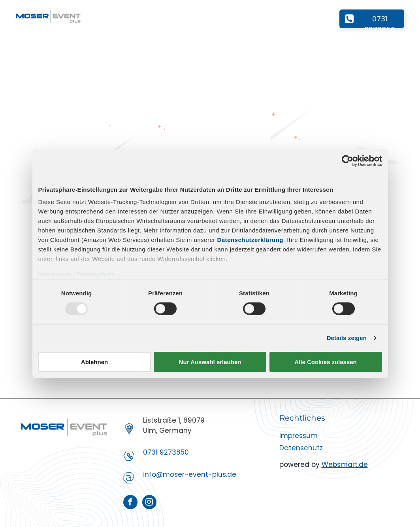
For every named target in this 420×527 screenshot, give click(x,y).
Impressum (55, 274)
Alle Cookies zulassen (326, 362)
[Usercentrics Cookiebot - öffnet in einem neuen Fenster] (347, 161)
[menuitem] (103, 17)
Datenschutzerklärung (250, 240)
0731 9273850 (166, 452)
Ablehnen (94, 362)
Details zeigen (347, 338)
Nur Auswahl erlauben (210, 362)
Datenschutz (96, 274)
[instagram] (149, 503)
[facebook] (130, 503)
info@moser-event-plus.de (190, 474)
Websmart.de (345, 465)
